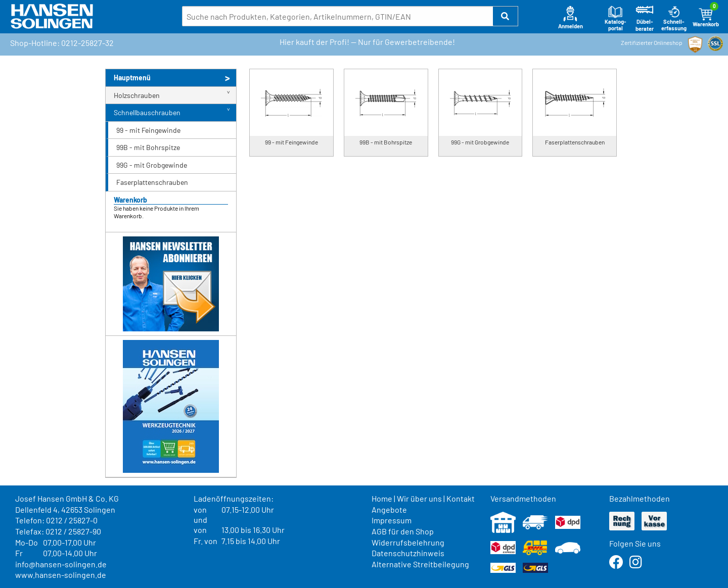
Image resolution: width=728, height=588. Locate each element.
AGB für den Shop (403, 531)
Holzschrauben (137, 95)
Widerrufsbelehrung (408, 542)
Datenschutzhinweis (408, 553)
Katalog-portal (616, 18)
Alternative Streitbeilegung (420, 564)
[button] (506, 16)
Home (382, 498)
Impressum (392, 520)
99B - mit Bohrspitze (148, 147)
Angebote (389, 509)
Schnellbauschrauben (147, 112)
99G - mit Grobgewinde (152, 165)
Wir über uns (419, 498)
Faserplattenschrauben (152, 182)
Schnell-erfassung (674, 18)
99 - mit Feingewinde (148, 130)
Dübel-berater (645, 18)
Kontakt (461, 498)
